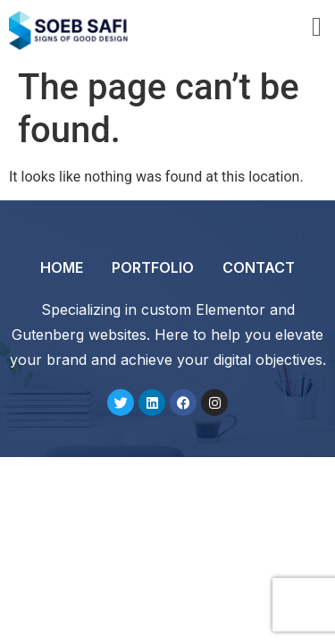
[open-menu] (317, 29)
